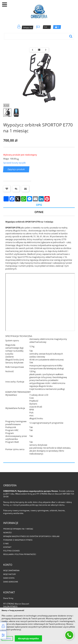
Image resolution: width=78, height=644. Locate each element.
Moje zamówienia (11, 570)
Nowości (7, 533)
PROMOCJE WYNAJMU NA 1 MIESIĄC (18, 529)
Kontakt (7, 547)
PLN (47, 27)
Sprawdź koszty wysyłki (15, 163)
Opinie (39, 212)
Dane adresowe (11, 582)
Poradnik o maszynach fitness (18, 540)
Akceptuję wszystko (28, 638)
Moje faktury (10, 574)
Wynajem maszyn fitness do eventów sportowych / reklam (31, 536)
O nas (6, 543)
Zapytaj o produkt (16, 169)
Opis (39, 205)
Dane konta (9, 578)
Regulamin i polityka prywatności (20, 554)
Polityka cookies (11, 551)
